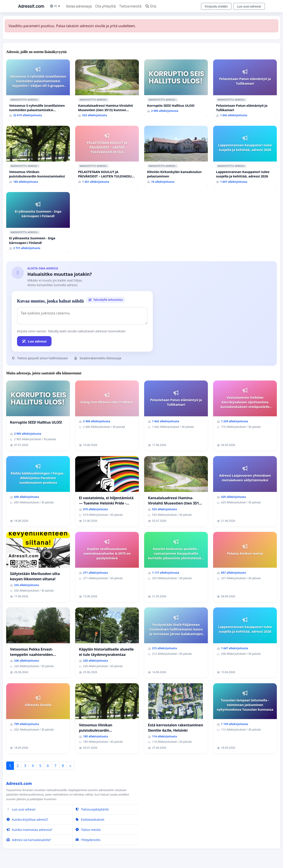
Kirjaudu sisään (216, 6)
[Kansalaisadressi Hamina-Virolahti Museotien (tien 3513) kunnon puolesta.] (107, 90)
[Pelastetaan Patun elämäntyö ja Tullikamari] (245, 90)
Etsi (151, 6)
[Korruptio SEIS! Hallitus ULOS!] (176, 88)
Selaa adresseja (79, 6)
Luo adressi (34, 341)
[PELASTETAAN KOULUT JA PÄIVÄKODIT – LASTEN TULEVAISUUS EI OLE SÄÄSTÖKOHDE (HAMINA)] (107, 156)
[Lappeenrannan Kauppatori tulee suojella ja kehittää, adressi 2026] (245, 156)
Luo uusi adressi (249, 6)
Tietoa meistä (130, 6)
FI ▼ (55, 6)
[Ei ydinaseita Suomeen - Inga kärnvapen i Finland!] (38, 223)
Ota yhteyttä (106, 6)
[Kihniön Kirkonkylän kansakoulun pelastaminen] (176, 156)
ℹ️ (38, 100)
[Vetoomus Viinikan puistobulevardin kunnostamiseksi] (38, 156)
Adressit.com (31, 6)
